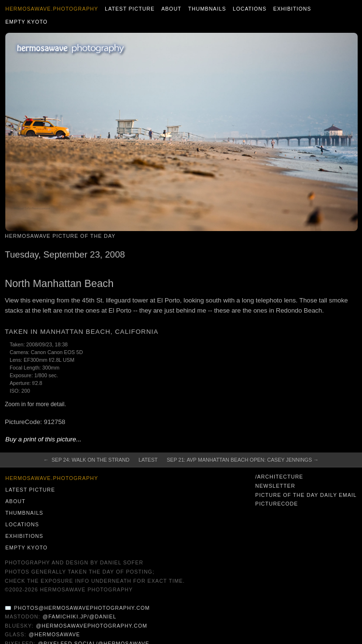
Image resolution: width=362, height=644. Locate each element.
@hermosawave (54, 634)
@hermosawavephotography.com (92, 626)
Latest (148, 460)
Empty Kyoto (27, 22)
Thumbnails (207, 9)
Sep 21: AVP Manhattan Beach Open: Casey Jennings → (242, 460)
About (171, 9)
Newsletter (275, 486)
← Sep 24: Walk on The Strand (86, 460)
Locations (250, 9)
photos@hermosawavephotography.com (82, 608)
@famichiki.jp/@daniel (79, 617)
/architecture (279, 477)
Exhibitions (292, 9)
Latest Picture (130, 9)
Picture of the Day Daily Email (306, 495)
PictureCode (277, 504)
